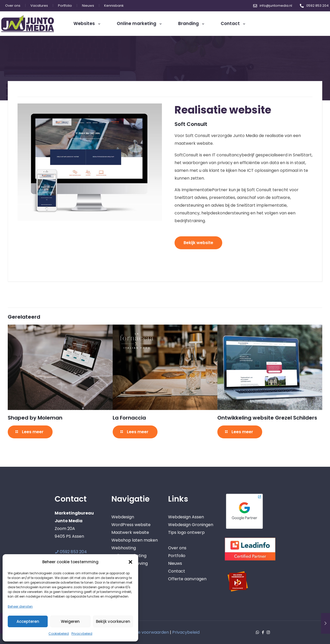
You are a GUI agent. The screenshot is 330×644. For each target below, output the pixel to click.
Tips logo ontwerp (186, 532)
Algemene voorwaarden (144, 632)
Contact (177, 571)
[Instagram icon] (268, 632)
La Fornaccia (129, 418)
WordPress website (131, 525)
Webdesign (123, 517)
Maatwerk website (130, 532)
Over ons (177, 548)
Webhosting (124, 548)
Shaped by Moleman (35, 418)
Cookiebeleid (59, 634)
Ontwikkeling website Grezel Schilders (267, 418)
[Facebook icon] (263, 632)
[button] (130, 562)
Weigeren (70, 621)
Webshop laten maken (135, 540)
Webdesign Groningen (191, 525)
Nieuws (175, 563)
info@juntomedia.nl (276, 6)
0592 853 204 (317, 6)
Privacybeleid (82, 634)
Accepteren (28, 621)
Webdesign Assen (186, 517)
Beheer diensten (20, 606)
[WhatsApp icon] (257, 632)
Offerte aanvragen (187, 579)
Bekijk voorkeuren (113, 621)
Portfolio (177, 556)
